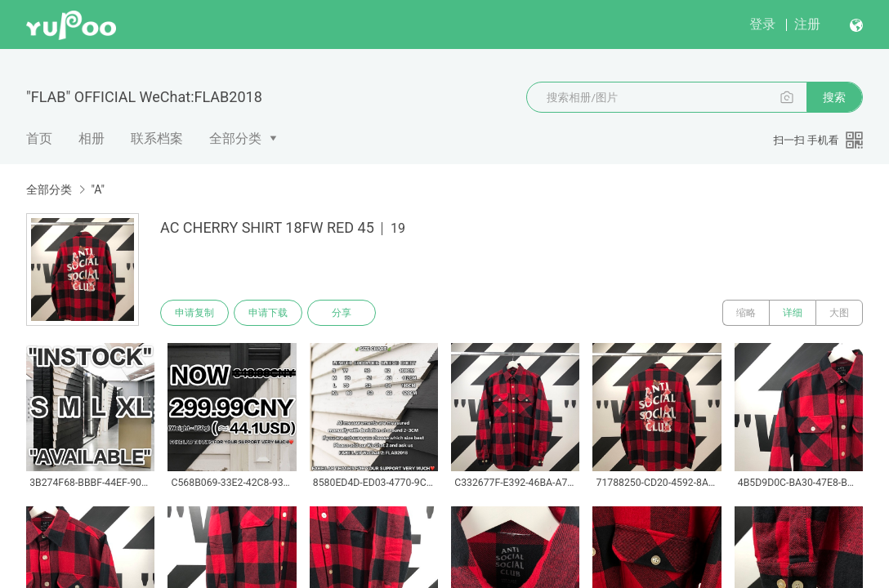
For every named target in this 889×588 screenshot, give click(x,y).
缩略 (746, 313)
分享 (342, 313)
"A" (97, 189)
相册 (92, 138)
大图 (839, 313)
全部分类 (235, 138)
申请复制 (194, 313)
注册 (807, 24)
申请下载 (268, 313)
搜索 (834, 97)
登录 (762, 24)
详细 (793, 313)
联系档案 (157, 138)
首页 (39, 138)
